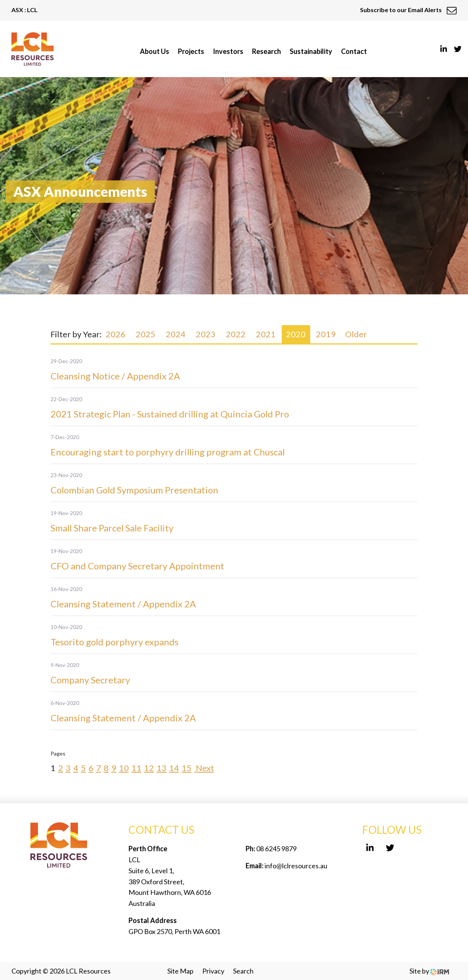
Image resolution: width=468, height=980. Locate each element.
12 (149, 768)
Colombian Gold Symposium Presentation (134, 490)
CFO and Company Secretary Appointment (137, 566)
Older (356, 334)
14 (174, 768)
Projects (191, 51)
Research (267, 51)
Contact (354, 51)
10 (124, 768)
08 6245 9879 (276, 849)
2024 (176, 334)
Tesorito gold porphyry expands (114, 642)
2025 (146, 334)
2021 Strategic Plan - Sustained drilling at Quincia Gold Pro (170, 414)
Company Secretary (90, 680)
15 (187, 768)
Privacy (213, 971)
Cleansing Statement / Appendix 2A (123, 604)
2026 (116, 334)
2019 (326, 334)
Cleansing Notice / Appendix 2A (115, 376)
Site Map (180, 971)
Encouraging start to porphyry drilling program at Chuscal (168, 452)
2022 (236, 334)
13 (162, 768)
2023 (206, 334)
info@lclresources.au (296, 866)
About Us (155, 51)
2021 (266, 334)
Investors (228, 51)
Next (204, 768)
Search (243, 971)
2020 (296, 334)
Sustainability (311, 51)
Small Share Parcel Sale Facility (112, 528)
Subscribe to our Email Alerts (408, 10)
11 (136, 768)
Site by (429, 971)
